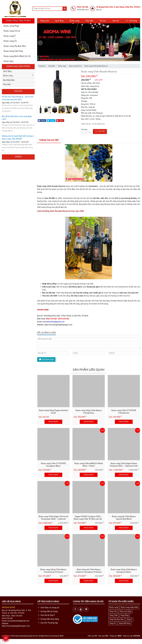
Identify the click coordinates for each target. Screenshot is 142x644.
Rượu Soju (9, 61)
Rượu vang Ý (10, 36)
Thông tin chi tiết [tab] (49, 140)
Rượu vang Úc (10, 41)
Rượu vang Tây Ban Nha (15, 46)
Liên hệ (115, 21)
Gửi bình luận (46, 359)
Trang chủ (44, 21)
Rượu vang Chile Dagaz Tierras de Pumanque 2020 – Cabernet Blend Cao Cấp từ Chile (53, 519)
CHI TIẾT (100, 131)
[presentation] (40, 43)
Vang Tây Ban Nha (117, 619)
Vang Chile (114, 615)
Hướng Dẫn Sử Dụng (47, 611)
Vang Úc (113, 623)
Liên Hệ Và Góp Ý (46, 615)
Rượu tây (113, 611)
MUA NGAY (53, 422)
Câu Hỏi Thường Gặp (48, 623)
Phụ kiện (90, 21)
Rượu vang (74, 21)
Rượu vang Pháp (11, 26)
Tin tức (103, 21)
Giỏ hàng (131, 21)
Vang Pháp (125, 615)
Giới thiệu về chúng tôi (48, 608)
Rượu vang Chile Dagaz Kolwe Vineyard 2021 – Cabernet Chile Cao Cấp (124, 466)
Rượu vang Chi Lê (12, 31)
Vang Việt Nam (125, 623)
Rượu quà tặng (125, 611)
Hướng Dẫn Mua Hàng (48, 619)
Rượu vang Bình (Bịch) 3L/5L (17, 56)
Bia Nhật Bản (9, 80)
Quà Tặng (59, 21)
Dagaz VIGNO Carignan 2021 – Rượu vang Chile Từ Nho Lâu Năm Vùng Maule (89, 519)
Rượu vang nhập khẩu (129, 607)
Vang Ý (129, 619)
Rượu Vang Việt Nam (13, 51)
